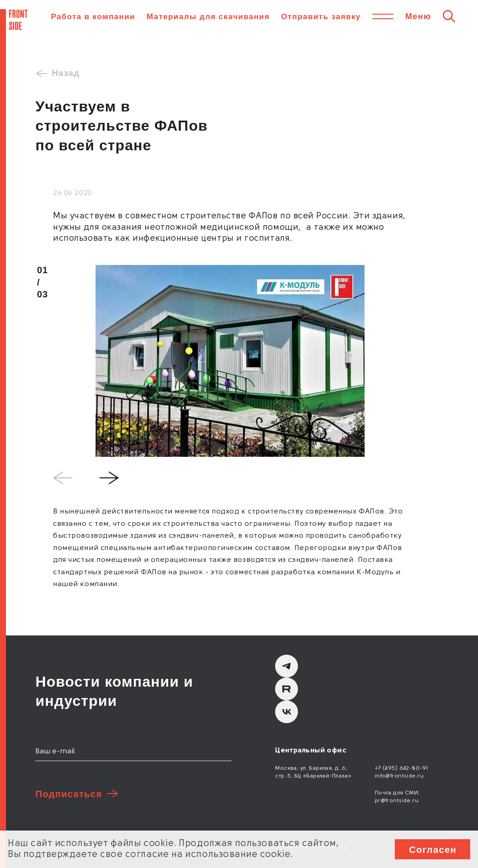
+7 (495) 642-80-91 (401, 768)
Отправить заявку (321, 17)
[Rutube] (287, 689)
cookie (159, 844)
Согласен (433, 850)
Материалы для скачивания (208, 17)
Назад (66, 73)
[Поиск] (449, 16)
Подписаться (69, 794)
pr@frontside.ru (397, 801)
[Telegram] (287, 666)
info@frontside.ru (399, 776)
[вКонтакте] (287, 712)
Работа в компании (93, 17)
